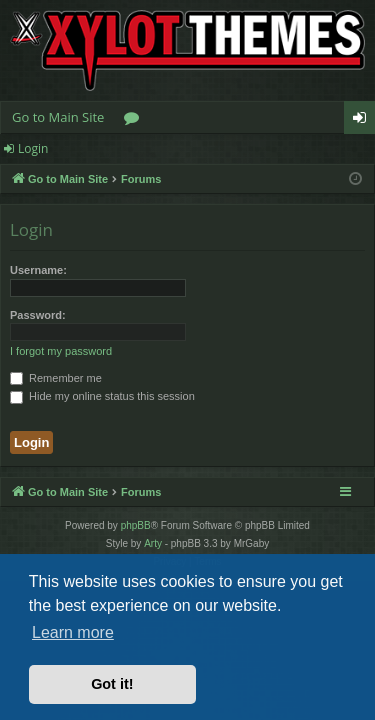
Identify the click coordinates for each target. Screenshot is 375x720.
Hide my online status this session (102, 396)
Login (33, 148)
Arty (153, 543)
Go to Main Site (58, 117)
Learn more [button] (73, 632)
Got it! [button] (112, 684)
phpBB (136, 525)
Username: (38, 270)
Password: (38, 315)
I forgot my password (61, 351)
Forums (135, 121)
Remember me (56, 378)
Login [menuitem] (363, 121)
